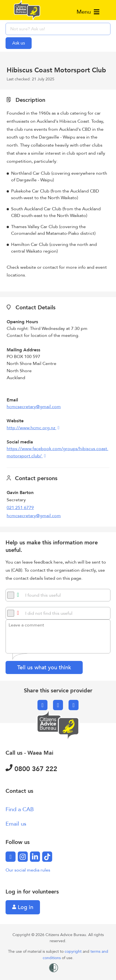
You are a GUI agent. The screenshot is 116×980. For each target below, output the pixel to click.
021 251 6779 (20, 508)
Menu (88, 12)
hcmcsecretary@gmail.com (34, 407)
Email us (16, 824)
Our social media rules (28, 870)
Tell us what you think (44, 667)
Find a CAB (20, 809)
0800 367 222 (31, 769)
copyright (74, 951)
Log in (23, 907)
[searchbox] (58, 29)
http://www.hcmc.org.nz (31, 428)
